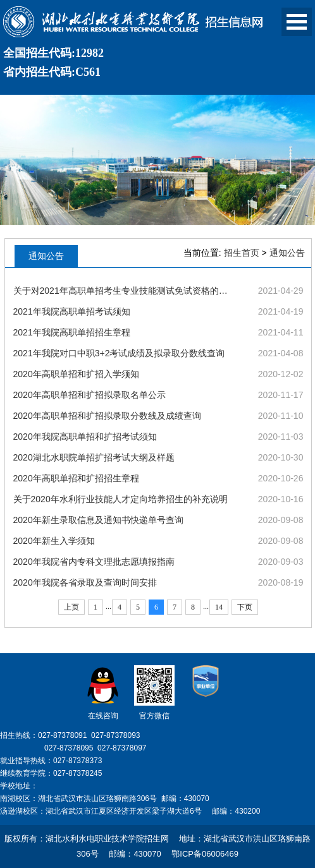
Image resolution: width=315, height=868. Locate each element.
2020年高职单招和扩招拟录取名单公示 (90, 395)
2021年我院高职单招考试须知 (72, 311)
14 (219, 607)
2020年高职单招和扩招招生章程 (76, 478)
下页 (245, 607)
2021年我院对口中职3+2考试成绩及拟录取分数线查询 (119, 353)
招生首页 (242, 253)
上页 (71, 607)
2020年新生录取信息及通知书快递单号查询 (98, 520)
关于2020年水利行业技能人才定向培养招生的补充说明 (120, 499)
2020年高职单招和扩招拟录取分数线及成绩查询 (107, 416)
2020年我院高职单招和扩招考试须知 (85, 437)
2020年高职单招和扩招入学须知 (76, 374)
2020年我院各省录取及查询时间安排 (85, 582)
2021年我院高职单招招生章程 (72, 332)
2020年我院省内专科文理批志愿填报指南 (94, 562)
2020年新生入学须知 (54, 541)
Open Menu (297, 22)
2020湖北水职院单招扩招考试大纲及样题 (94, 457)
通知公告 (287, 253)
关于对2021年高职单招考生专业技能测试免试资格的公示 (124, 291)
